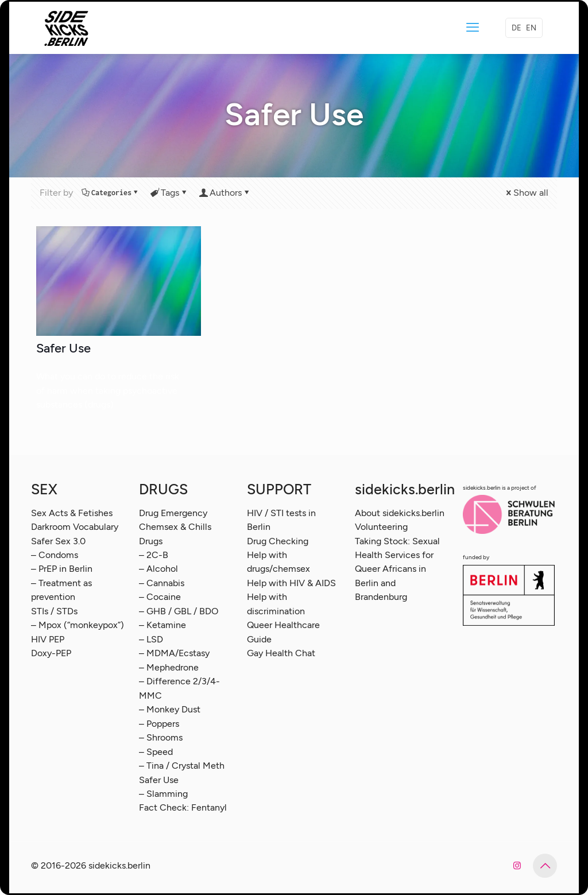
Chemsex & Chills (175, 527)
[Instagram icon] (517, 866)
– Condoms (55, 555)
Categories (111, 193)
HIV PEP (48, 639)
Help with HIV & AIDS (291, 583)
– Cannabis (162, 583)
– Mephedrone (169, 667)
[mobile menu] (473, 28)
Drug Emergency (173, 513)
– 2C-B (154, 555)
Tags (169, 193)
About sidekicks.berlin (400, 513)
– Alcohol (158, 569)
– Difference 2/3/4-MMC (179, 688)
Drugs (151, 541)
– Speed (156, 752)
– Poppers (159, 724)
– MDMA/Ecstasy (174, 653)
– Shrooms (161, 737)
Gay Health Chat (281, 653)
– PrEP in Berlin (62, 569)
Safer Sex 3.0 (58, 541)
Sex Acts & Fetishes (72, 513)
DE (517, 28)
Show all (526, 193)
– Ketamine (163, 625)
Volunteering (381, 527)
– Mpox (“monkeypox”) (78, 625)
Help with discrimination (276, 604)
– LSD (151, 639)
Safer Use (63, 348)
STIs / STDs (54, 611)
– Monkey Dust (170, 709)
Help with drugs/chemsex (278, 562)
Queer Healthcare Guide (283, 632)
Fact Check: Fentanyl (183, 807)
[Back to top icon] (545, 866)
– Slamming (163, 794)
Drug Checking (278, 541)
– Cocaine (160, 597)
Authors (225, 193)
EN (531, 28)
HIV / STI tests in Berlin (281, 520)
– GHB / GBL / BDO (179, 611)
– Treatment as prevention (61, 590)
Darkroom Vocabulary (75, 527)
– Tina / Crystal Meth (182, 766)
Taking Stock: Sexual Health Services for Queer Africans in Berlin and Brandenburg (397, 569)
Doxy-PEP (51, 653)
